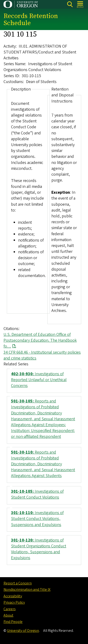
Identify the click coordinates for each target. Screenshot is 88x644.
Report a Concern (18, 583)
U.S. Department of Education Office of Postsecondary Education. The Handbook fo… (40, 340)
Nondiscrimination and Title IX (27, 590)
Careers (10, 609)
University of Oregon (23, 631)
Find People (13, 622)
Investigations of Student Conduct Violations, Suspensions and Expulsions (37, 519)
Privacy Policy (14, 602)
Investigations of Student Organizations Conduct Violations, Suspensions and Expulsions (39, 549)
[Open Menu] (80, 4)
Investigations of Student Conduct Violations (37, 494)
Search (70, 4)
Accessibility (13, 596)
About (8, 615)
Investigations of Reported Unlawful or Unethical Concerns (39, 380)
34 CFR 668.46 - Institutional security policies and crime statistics (42, 355)
